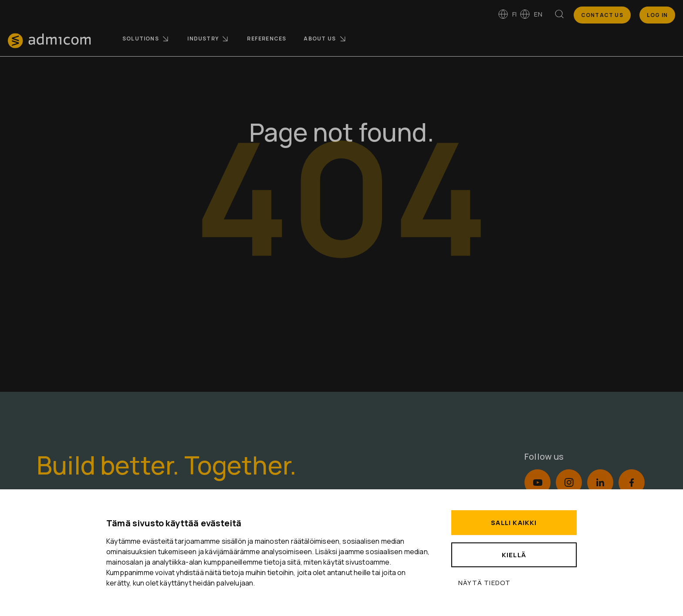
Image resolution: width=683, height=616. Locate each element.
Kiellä (514, 555)
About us (325, 39)
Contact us (602, 15)
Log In (657, 15)
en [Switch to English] (531, 14)
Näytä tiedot (484, 583)
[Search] (559, 16)
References (267, 39)
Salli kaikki (514, 523)
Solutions (146, 39)
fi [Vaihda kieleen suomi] (507, 14)
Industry (208, 39)
